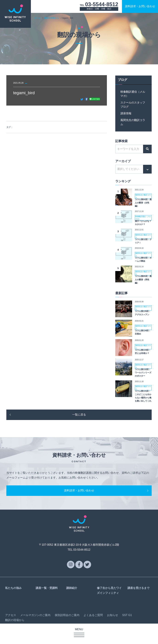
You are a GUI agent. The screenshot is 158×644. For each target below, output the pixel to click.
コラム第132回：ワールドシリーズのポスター (143, 373)
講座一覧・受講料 (47, 588)
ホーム (37, 18)
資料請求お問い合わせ (140, 6)
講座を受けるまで (138, 588)
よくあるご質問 (93, 615)
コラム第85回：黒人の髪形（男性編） (143, 279)
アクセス (11, 615)
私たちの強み (13, 588)
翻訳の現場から (52, 18)
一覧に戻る (79, 415)
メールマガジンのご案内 (35, 615)
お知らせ (113, 615)
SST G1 (127, 615)
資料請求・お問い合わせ (79, 490)
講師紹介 (72, 588)
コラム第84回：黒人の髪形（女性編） (143, 203)
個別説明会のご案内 (67, 615)
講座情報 (126, 113)
